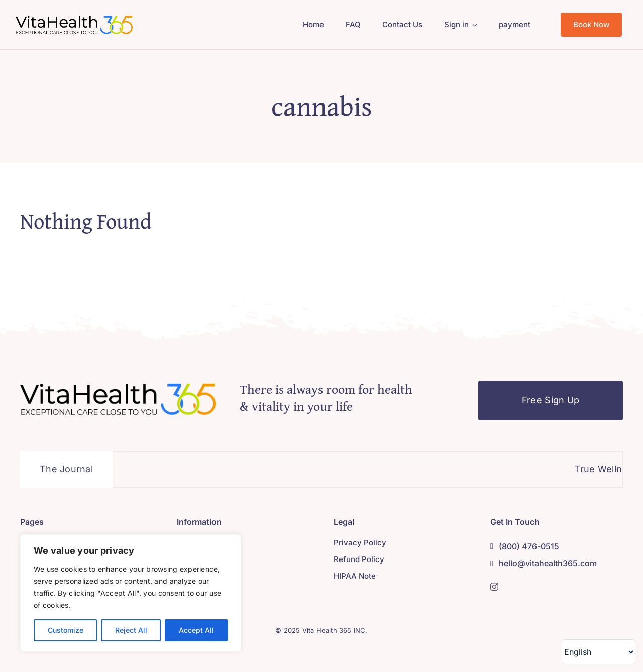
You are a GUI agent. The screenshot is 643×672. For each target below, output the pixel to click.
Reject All (131, 630)
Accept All (196, 630)
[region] (131, 593)
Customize (66, 630)
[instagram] (494, 587)
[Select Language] (599, 652)
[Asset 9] (74, 18)
